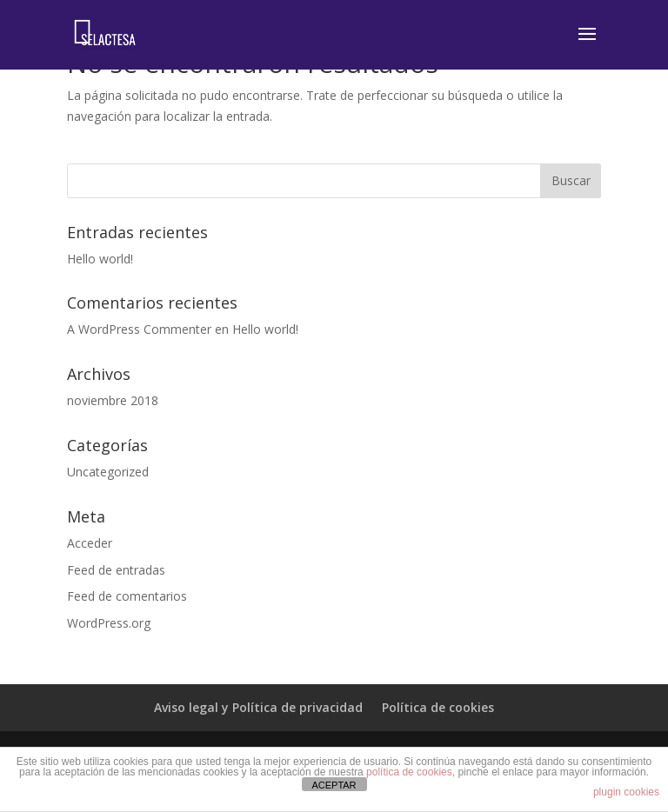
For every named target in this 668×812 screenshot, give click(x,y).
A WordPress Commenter (139, 329)
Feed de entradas (116, 570)
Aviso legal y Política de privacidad (258, 707)
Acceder (90, 543)
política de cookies (409, 772)
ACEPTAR (334, 785)
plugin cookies (626, 792)
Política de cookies (438, 707)
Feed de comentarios (127, 596)
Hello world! (100, 259)
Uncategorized (108, 472)
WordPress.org (109, 623)
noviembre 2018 (113, 400)
